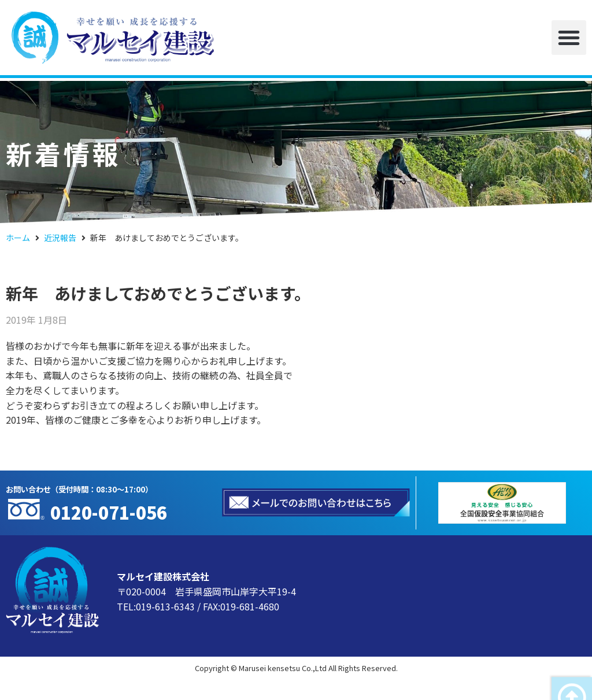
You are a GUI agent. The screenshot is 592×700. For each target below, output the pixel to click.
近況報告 (60, 238)
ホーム (18, 238)
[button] (569, 38)
